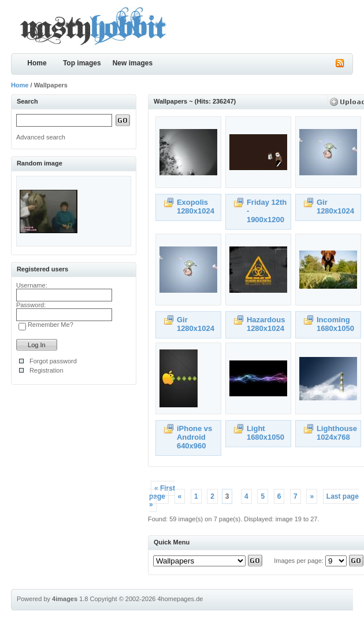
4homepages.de (180, 599)
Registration (47, 370)
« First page (162, 492)
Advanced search (41, 137)
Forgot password (53, 361)
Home (37, 63)
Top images (82, 63)
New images (133, 63)
